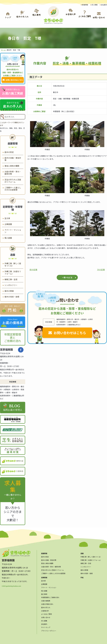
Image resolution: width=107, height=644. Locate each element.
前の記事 (33, 269)
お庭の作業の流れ (47, 603)
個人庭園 (8, 237)
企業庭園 (8, 224)
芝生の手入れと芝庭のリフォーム (13, 180)
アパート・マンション (13, 230)
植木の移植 (9, 290)
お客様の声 (45, 610)
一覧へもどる (67, 277)
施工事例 (44, 593)
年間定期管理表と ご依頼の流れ (13, 337)
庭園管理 (44, 552)
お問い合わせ (46, 616)
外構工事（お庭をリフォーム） (13, 272)
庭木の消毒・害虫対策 (13, 158)
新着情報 (85, 5)
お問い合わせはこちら (70, 332)
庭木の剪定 (9, 152)
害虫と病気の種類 (12, 165)
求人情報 (95, 5)
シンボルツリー (11, 285)
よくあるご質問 (46, 613)
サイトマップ (46, 626)
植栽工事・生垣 (11, 279)
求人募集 (44, 620)
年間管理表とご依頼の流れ (50, 596)
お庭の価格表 (46, 600)
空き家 (7, 218)
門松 (82, 576)
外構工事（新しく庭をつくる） (13, 264)
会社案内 (104, 5)
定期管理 (44, 576)
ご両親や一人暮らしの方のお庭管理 (13, 188)
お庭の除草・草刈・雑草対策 (13, 172)
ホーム (3, 50)
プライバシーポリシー (49, 630)
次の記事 (101, 269)
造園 (82, 552)
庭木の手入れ (46, 606)
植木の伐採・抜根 (12, 296)
